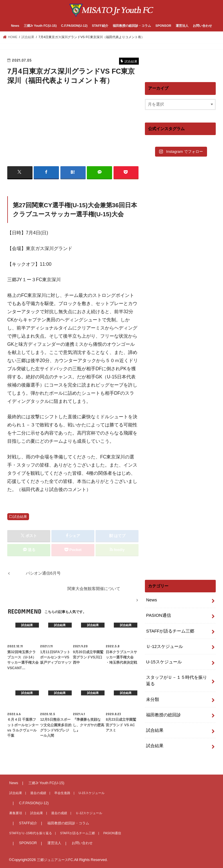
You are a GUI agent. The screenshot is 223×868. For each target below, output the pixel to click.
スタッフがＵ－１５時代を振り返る (177, 677)
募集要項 (15, 813)
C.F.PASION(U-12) (74, 25)
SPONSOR (163, 25)
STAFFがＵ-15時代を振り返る (29, 833)
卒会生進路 (57, 793)
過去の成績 (35, 793)
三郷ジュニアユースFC (56, 859)
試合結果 (20, 516)
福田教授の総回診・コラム (132, 25)
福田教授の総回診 (162, 710)
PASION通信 (158, 614)
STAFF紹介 (100, 25)
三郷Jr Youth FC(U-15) (40, 25)
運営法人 (182, 25)
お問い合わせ (202, 25)
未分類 (152, 695)
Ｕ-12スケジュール (163, 644)
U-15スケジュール (163, 659)
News (15, 25)
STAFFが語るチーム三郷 (169, 629)
